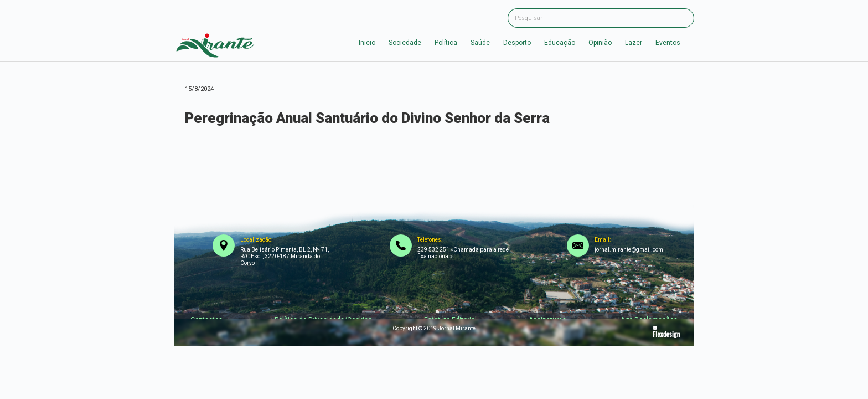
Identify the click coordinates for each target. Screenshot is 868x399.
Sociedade (405, 43)
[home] (215, 43)
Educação (560, 43)
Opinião (600, 43)
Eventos (668, 43)
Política (446, 43)
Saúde (480, 43)
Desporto (517, 43)
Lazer (634, 43)
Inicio (367, 43)
